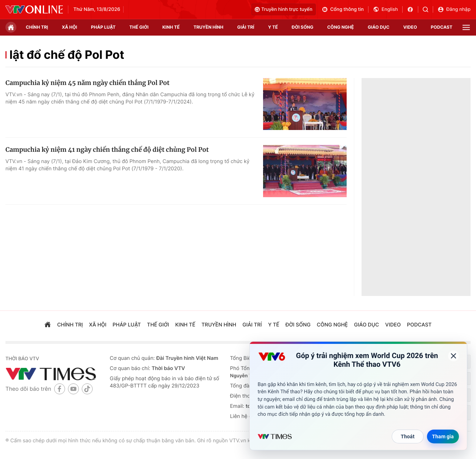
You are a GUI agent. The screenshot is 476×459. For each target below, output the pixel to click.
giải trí (246, 27)
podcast (442, 27)
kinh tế (171, 27)
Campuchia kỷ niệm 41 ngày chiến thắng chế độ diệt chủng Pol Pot (107, 150)
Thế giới (139, 27)
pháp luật (103, 27)
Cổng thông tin (343, 9)
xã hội (69, 27)
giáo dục (379, 27)
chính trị (37, 27)
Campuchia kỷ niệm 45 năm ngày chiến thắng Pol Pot (87, 83)
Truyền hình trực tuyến (284, 9)
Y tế (273, 27)
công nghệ (341, 27)
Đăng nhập (454, 9)
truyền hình (208, 27)
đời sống (303, 27)
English (385, 9)
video (410, 27)
